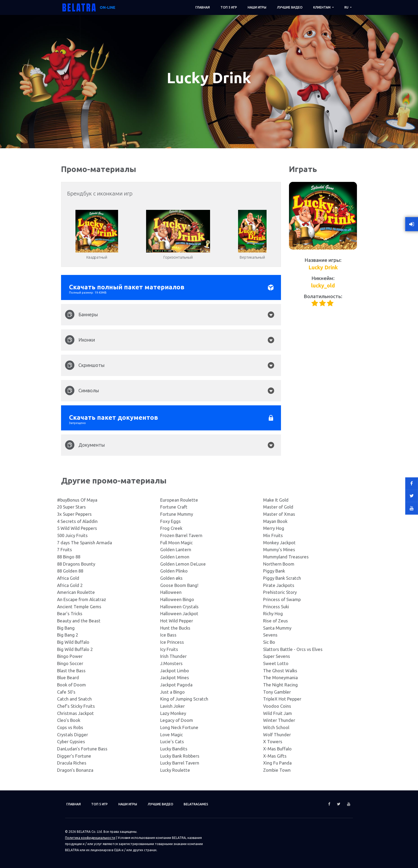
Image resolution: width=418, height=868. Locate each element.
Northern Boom (279, 564)
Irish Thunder (173, 656)
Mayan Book (275, 521)
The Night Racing (280, 685)
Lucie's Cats (172, 741)
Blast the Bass (71, 671)
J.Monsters (171, 663)
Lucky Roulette (175, 770)
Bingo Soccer (70, 663)
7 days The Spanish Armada (85, 543)
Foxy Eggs (170, 521)
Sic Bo (269, 642)
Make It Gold (276, 500)
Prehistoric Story (280, 592)
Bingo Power (70, 656)
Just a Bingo (172, 692)
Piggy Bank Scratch (282, 578)
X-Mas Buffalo (277, 749)
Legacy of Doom (177, 720)
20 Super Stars (71, 507)
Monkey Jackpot (279, 543)
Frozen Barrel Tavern (181, 535)
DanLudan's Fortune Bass (82, 749)
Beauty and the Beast (79, 621)
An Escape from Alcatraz (82, 599)
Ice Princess (172, 642)
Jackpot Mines (175, 677)
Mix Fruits (273, 535)
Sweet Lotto (276, 663)
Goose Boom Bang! (179, 585)
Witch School (276, 727)
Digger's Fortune (74, 756)
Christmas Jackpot (75, 713)
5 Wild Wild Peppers (77, 528)
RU (347, 7)
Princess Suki (276, 607)
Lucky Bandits (174, 749)
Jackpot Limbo (175, 671)
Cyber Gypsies (71, 741)
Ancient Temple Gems (79, 607)
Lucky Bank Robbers (180, 756)
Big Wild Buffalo (73, 642)
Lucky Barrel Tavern (180, 763)
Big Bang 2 (68, 635)
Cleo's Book (69, 720)
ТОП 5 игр (229, 7)
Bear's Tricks (70, 613)
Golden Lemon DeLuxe (183, 564)
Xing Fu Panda (277, 763)
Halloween (171, 592)
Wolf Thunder (277, 735)
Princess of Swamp (282, 599)
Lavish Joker (172, 706)
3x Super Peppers (74, 514)
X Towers (273, 741)
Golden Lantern (176, 549)
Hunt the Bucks (175, 628)
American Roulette (76, 592)
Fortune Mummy (177, 514)
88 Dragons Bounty (76, 564)
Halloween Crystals (179, 607)
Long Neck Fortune (179, 727)
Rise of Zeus (276, 621)
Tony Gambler (277, 692)
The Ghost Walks (280, 671)
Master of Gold (278, 507)
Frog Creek (171, 528)
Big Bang (66, 628)
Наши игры (257, 7)
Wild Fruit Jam (278, 713)
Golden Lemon (175, 557)
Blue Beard (68, 677)
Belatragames (196, 804)
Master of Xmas (279, 514)
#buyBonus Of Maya (77, 500)
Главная (203, 7)
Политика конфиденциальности (90, 838)
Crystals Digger (73, 735)
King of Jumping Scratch (184, 699)
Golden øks (171, 578)
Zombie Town (277, 770)
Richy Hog (273, 613)
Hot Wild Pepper (177, 621)
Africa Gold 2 (70, 585)
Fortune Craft (174, 507)
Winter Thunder (279, 720)
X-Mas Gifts (275, 756)
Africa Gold (68, 578)
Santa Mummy (277, 628)
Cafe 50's (66, 692)
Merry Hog (274, 528)
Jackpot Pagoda (176, 685)
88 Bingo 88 (69, 557)
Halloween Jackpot (179, 613)
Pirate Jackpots (279, 585)
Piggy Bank (274, 571)
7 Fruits (65, 549)
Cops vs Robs (70, 727)
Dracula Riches (72, 763)
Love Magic (172, 735)
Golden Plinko (174, 571)
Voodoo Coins (277, 706)
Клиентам (322, 7)
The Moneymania (280, 677)
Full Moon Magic (176, 543)
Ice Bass (168, 635)
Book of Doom (71, 685)
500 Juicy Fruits (72, 535)
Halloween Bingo (177, 599)
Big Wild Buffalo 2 (75, 649)
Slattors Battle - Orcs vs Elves (293, 649)
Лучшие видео (290, 7)
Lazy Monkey (173, 713)
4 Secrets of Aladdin (77, 521)
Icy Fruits (169, 649)
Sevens (270, 635)
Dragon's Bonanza (75, 770)
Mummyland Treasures (286, 557)
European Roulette (179, 500)
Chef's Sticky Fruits (76, 706)
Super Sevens (277, 656)
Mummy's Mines (279, 549)
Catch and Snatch (74, 699)
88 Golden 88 (70, 571)
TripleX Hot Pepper (282, 699)
